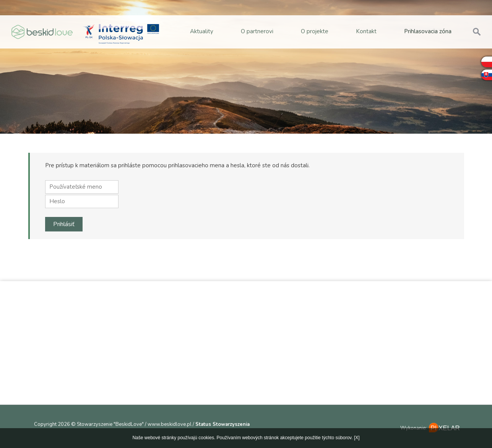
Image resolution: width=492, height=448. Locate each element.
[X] (357, 438)
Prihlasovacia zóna (428, 31)
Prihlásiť (64, 224)
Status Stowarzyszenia (222, 424)
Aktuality (202, 31)
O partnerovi (257, 31)
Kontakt (366, 31)
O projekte (315, 31)
